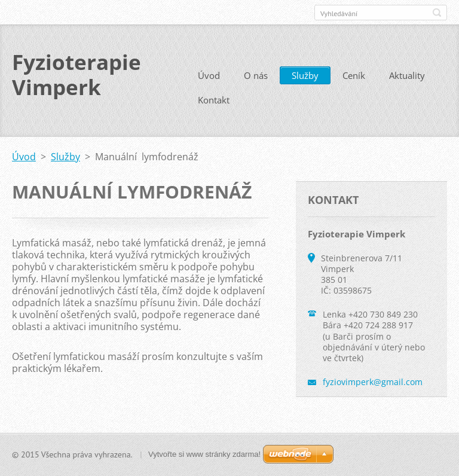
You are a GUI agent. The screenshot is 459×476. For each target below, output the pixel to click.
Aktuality (407, 75)
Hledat (437, 13)
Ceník (354, 75)
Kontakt (214, 100)
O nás (256, 75)
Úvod (209, 75)
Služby (305, 75)
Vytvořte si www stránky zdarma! (204, 454)
